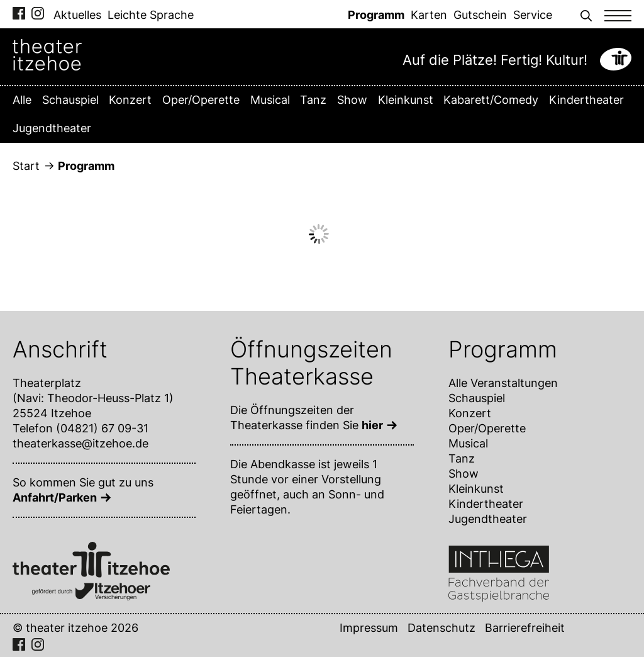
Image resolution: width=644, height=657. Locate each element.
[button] (586, 14)
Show (352, 100)
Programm (376, 15)
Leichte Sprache (151, 15)
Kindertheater (586, 100)
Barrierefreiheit (525, 628)
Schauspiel (70, 100)
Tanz (313, 100)
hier (372, 425)
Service (533, 15)
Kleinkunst (406, 100)
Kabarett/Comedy (491, 100)
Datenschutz (441, 628)
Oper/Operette (201, 100)
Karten (429, 15)
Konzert (130, 100)
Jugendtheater (52, 128)
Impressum (369, 628)
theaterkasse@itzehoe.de (80, 443)
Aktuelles (77, 15)
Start (26, 166)
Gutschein (480, 15)
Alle (22, 100)
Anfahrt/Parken (55, 497)
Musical (270, 100)
